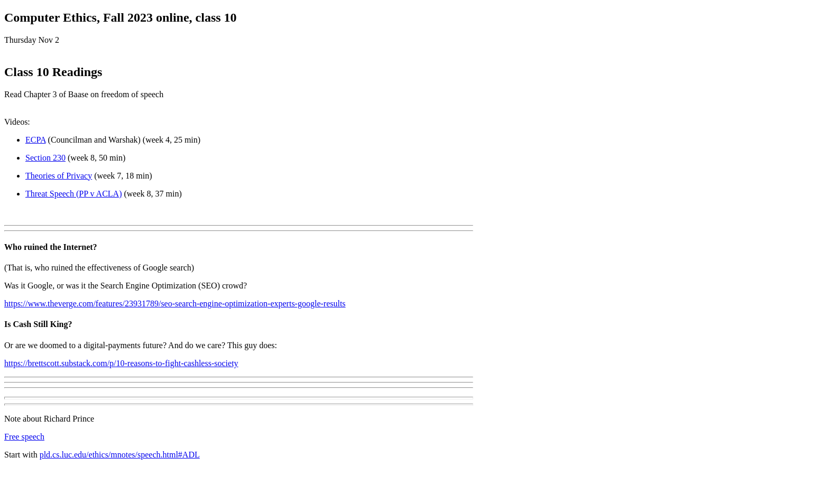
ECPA (36, 140)
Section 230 (45, 158)
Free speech (24, 437)
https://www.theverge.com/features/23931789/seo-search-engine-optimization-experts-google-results (175, 304)
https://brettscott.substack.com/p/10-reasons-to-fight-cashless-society (121, 363)
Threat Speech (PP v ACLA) (73, 194)
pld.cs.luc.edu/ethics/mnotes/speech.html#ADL (120, 455)
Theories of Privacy (59, 176)
